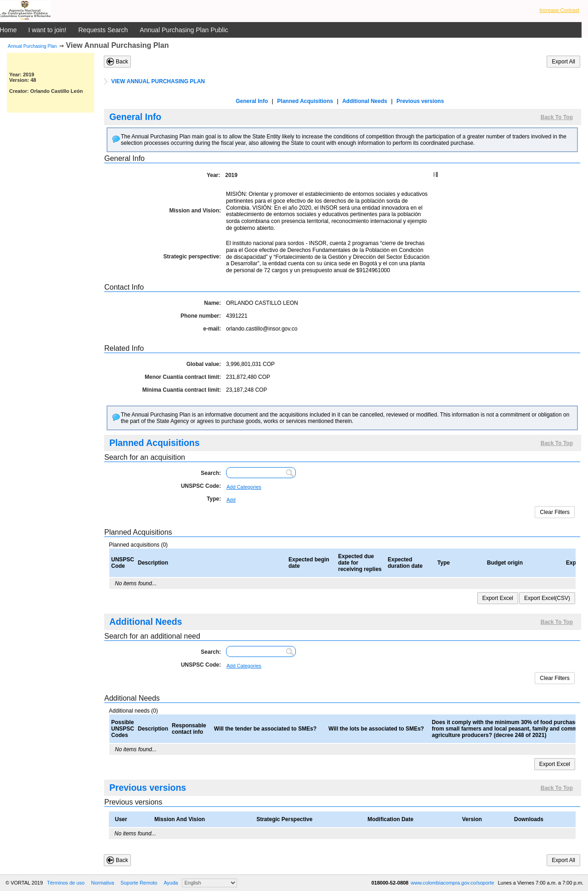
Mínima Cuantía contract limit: (182, 390)
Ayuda (171, 883)
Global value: (204, 364)
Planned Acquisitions (305, 101)
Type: (214, 499)
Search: (211, 473)
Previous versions (420, 101)
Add (231, 500)
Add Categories (244, 487)
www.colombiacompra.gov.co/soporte (453, 883)
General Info (252, 101)
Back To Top (557, 117)
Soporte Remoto (139, 883)
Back (122, 62)
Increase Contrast (559, 10)
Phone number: (201, 316)
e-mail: (212, 329)
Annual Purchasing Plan (32, 46)
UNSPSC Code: (201, 486)
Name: (212, 303)
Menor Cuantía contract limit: (183, 377)
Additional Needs (365, 101)
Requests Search (103, 30)
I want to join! (48, 30)
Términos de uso (66, 883)
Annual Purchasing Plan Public (184, 30)
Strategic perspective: (192, 257)
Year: (213, 175)
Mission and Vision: (195, 211)
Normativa (102, 883)
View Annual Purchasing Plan (118, 45)
